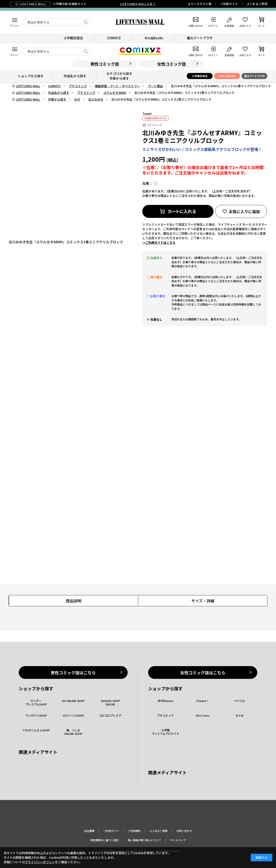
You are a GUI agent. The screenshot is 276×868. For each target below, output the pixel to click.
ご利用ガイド (229, 4)
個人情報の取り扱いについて (144, 840)
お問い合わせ (184, 831)
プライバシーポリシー (40, 862)
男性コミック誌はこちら (73, 672)
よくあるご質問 (257, 4)
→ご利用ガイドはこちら (159, 242)
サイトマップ (178, 840)
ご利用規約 (134, 831)
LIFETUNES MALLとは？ (138, 4)
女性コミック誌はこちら (203, 672)
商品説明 (74, 601)
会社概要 (89, 831)
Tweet (147, 114)
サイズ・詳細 (203, 601)
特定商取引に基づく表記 (105, 840)
